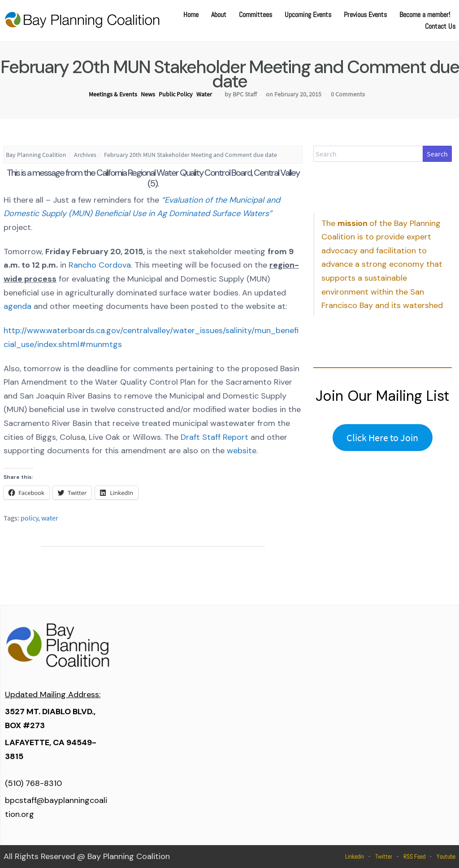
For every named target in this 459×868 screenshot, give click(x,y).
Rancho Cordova (100, 265)
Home (191, 15)
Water (204, 94)
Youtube (446, 856)
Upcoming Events (308, 15)
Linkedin (355, 856)
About (219, 15)
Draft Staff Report (214, 437)
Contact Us (440, 26)
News (148, 94)
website (242, 451)
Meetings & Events (113, 94)
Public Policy (176, 94)
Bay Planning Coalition (36, 155)
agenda (17, 306)
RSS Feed (414, 856)
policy (29, 518)
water (50, 518)
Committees (255, 15)
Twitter (384, 856)
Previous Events (365, 15)
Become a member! (425, 15)
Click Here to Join (382, 438)
